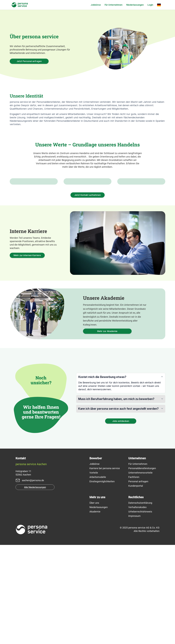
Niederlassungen (135, 5)
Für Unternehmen (114, 5)
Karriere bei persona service (105, 567)
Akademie (95, 611)
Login (150, 5)
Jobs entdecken (121, 520)
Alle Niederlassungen (35, 586)
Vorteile (94, 572)
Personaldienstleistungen (142, 567)
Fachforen (134, 576)
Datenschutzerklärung (140, 602)
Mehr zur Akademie (107, 430)
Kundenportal (136, 585)
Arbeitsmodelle (98, 576)
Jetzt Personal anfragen (29, 61)
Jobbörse (96, 5)
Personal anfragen (138, 581)
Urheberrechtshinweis (140, 611)
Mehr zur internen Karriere (27, 354)
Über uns (94, 602)
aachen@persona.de (33, 579)
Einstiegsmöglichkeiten (102, 581)
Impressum (134, 615)
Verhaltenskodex (137, 606)
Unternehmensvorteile (140, 572)
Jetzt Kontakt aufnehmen (88, 294)
